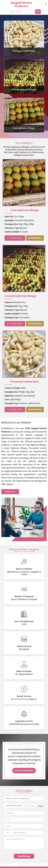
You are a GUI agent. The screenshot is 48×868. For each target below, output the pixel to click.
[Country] (24, 826)
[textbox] (31, 806)
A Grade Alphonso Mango (24, 90)
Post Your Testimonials (24, 771)
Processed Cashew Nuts (24, 51)
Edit (40, 806)
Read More (35, 238)
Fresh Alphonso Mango (24, 128)
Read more (10, 492)
